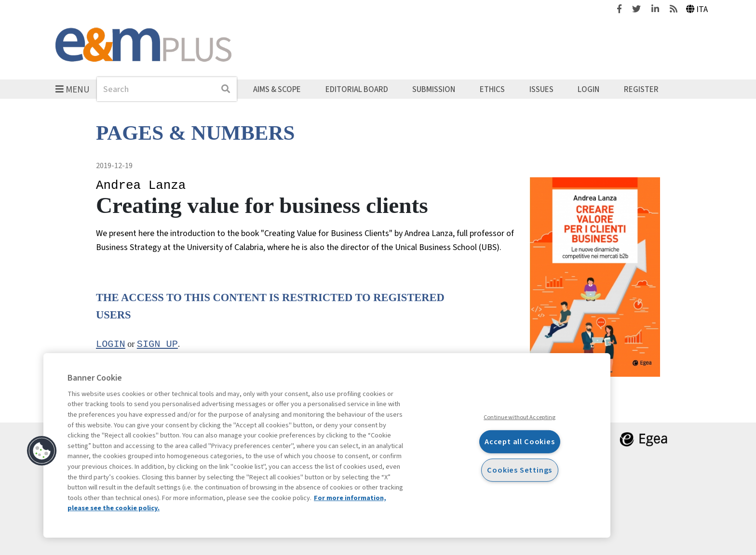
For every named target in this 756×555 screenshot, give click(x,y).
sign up (157, 344)
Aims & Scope (277, 89)
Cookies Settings (520, 470)
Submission (434, 89)
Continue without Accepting (520, 417)
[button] (42, 451)
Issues (541, 89)
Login (588, 89)
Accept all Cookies (520, 442)
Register (641, 89)
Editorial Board (357, 89)
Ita (697, 9)
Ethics (492, 89)
